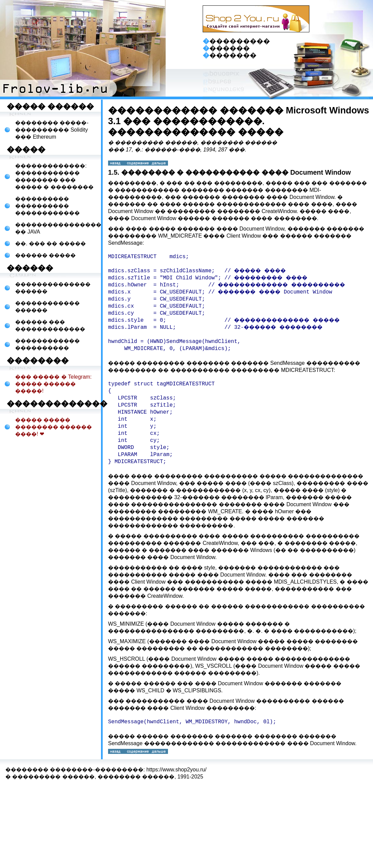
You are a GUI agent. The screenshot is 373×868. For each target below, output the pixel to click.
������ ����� (45, 255)
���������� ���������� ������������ (47, 206)
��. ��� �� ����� (50, 244)
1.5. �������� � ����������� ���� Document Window (229, 172)
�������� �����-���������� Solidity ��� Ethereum (52, 130)
